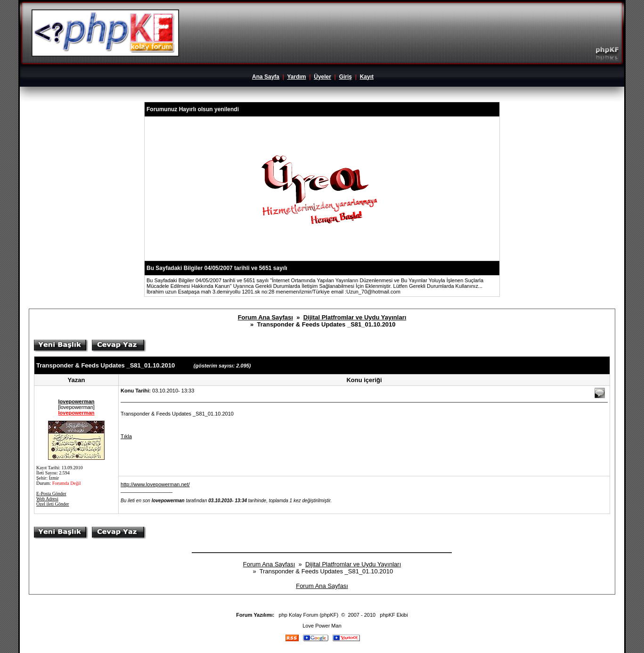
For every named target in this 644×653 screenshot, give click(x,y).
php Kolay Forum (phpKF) (309, 615)
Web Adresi (47, 499)
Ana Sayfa (266, 77)
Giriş (346, 77)
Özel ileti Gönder (53, 504)
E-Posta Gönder (51, 494)
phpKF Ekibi (394, 615)
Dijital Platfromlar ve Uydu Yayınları (355, 317)
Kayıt (367, 77)
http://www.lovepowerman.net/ (155, 484)
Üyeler (322, 77)
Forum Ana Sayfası (265, 317)
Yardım (296, 77)
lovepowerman (77, 401)
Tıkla (126, 436)
